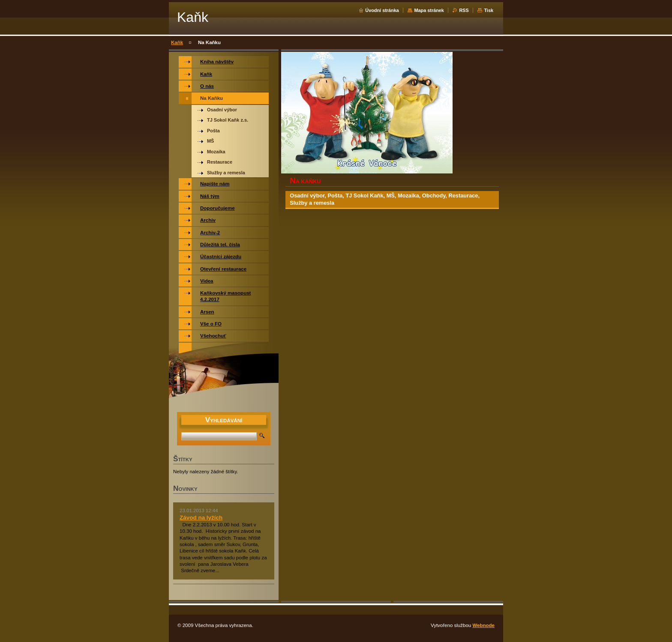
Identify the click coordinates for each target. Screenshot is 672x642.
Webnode (483, 625)
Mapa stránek (429, 10)
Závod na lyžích (201, 518)
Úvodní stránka (382, 10)
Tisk (489, 10)
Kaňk (177, 42)
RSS (464, 10)
